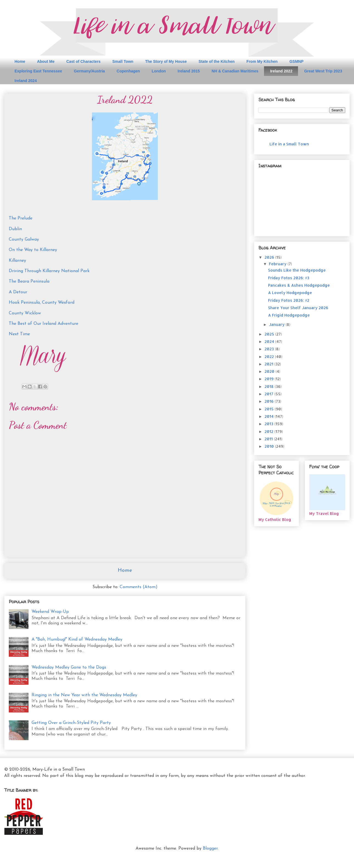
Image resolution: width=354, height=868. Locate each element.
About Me (46, 61)
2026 (270, 257)
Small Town (123, 61)
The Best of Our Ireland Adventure (43, 324)
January (277, 324)
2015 (270, 409)
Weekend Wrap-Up (50, 612)
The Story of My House (166, 61)
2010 (270, 446)
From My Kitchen (262, 61)
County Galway (24, 239)
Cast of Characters (84, 61)
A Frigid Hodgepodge (289, 315)
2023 (270, 349)
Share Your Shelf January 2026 (298, 308)
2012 (269, 431)
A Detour (18, 292)
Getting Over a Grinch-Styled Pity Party (71, 723)
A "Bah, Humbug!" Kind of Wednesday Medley (77, 639)
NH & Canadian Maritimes (235, 71)
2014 (270, 416)
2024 (270, 341)
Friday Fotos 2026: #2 (289, 300)
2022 (270, 356)
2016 (270, 401)
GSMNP (297, 61)
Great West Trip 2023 (323, 71)
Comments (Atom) (139, 587)
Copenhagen (128, 71)
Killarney (17, 261)
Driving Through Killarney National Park (49, 271)
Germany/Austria (89, 71)
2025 (270, 334)
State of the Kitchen (217, 61)
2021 (269, 364)
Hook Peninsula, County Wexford (42, 303)
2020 (270, 371)
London (159, 71)
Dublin (15, 229)
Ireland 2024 (26, 81)
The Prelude (21, 218)
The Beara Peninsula (29, 281)
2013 (269, 424)
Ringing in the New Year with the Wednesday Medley (84, 695)
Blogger (210, 849)
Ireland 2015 (189, 71)
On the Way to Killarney (33, 250)
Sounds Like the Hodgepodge (297, 270)
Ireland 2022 (281, 71)
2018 (270, 386)
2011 (269, 439)
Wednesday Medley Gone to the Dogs (69, 667)
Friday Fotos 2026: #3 (289, 278)
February (278, 264)
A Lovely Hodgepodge (290, 293)
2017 (269, 394)
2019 (270, 379)
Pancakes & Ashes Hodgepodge (299, 285)
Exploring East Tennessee (38, 71)
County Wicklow (25, 313)
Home (20, 61)
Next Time (19, 334)
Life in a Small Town (289, 144)
